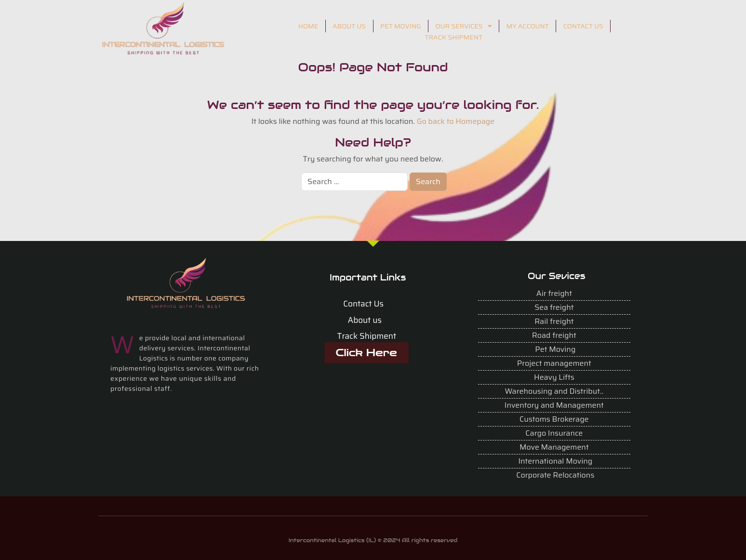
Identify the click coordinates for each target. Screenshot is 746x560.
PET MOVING (400, 26)
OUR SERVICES (463, 26)
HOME (308, 26)
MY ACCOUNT (528, 26)
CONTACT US (583, 26)
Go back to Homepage (456, 121)
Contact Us (363, 304)
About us (365, 320)
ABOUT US (349, 26)
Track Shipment (367, 336)
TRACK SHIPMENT (453, 37)
